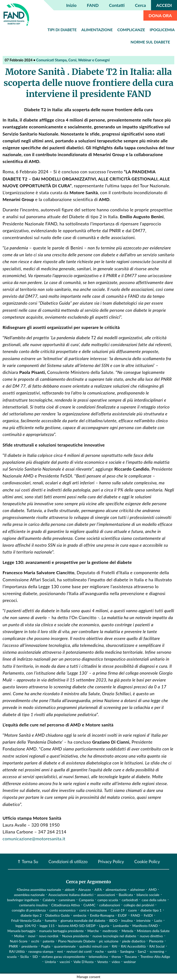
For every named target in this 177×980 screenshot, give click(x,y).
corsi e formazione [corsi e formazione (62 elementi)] (93, 910)
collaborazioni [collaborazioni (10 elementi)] (109, 905)
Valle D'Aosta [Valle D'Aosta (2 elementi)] (83, 962)
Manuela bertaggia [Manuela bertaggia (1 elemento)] (21, 931)
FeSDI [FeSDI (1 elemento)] (148, 915)
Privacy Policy (111, 861)
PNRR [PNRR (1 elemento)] (13, 946)
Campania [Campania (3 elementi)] (86, 900)
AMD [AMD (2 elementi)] (153, 890)
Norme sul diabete (150, 42)
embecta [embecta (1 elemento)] (80, 915)
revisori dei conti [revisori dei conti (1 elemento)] (79, 951)
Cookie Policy (147, 861)
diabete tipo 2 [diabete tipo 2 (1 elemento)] (31, 915)
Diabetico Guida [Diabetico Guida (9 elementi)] (57, 915)
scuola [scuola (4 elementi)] (12, 957)
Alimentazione (97, 30)
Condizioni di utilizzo (68, 861)
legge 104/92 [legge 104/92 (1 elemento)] (26, 926)
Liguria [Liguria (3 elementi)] (104, 926)
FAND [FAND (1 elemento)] (135, 915)
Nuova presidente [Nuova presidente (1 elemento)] (75, 936)
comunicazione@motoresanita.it (34, 839)
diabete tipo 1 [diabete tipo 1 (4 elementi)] (151, 910)
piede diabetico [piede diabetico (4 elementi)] (134, 941)
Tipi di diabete (62, 30)
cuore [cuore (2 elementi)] (133, 910)
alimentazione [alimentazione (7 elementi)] (116, 890)
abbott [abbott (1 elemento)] (70, 890)
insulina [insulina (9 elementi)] (127, 920)
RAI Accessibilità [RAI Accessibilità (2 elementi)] (133, 946)
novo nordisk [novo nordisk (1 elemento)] (49, 936)
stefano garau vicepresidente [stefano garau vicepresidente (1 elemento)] (63, 957)
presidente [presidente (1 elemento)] (30, 946)
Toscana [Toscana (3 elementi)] (131, 957)
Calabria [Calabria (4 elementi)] (49, 900)
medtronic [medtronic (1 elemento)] (110, 931)
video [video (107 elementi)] (116, 962)
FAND (93, 5)
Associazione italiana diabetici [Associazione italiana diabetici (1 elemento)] (71, 895)
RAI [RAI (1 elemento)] (114, 946)
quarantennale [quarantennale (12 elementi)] (65, 946)
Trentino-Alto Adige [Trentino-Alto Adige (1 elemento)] (155, 957)
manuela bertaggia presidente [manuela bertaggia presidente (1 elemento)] (62, 931)
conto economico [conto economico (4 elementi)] (63, 910)
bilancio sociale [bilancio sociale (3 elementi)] (148, 895)
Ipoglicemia (162, 30)
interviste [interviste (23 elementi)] (143, 920)
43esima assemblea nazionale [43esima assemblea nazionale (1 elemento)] (39, 890)
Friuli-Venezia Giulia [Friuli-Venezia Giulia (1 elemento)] (26, 920)
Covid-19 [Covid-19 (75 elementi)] (118, 910)
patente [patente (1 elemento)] (49, 941)
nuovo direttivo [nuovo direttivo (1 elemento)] (151, 936)
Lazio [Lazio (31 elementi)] (158, 920)
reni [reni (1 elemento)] (60, 951)
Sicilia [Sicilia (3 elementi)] (24, 957)
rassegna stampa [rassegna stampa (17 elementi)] (41, 951)
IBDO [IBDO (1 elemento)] (113, 920)
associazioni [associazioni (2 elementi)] (106, 895)
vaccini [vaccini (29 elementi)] (65, 962)
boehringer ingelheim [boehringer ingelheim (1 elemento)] (23, 900)
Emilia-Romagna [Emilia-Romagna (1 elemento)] (102, 915)
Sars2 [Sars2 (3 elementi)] (142, 951)
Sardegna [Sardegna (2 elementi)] (127, 951)
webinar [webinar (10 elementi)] (130, 962)
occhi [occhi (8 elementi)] (35, 941)
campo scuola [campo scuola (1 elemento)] (108, 900)
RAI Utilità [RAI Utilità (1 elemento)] (17, 951)
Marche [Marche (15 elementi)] (93, 931)
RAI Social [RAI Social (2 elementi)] (157, 946)
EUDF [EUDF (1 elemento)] (122, 915)
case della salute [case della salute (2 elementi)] (154, 900)
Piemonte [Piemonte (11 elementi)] (156, 941)
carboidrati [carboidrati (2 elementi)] (130, 900)
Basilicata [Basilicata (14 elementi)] (126, 895)
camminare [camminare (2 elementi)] (67, 900)
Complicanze (131, 30)
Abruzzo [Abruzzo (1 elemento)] (84, 890)
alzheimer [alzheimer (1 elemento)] (138, 890)
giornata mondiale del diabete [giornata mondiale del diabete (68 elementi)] (83, 920)
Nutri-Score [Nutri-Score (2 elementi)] (19, 941)
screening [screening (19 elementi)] (157, 951)
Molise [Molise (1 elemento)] (19, 936)
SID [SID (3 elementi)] (35, 957)
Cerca (141, 5)
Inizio (71, 5)
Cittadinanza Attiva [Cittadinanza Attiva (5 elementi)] (65, 905)
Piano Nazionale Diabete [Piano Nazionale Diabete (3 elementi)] (77, 941)
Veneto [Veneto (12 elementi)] (102, 962)
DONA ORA (160, 16)
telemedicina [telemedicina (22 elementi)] (98, 957)
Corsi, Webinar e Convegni (89, 60)
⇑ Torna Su (28, 861)
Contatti (117, 5)
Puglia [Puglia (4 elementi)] (46, 946)
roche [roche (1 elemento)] (100, 951)
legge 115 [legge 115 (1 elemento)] (47, 926)
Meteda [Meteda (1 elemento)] (127, 931)
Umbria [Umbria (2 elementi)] (50, 962)
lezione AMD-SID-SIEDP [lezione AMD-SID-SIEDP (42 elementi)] (77, 926)
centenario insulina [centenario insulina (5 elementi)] (33, 905)
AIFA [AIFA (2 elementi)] (98, 890)
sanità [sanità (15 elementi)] (112, 951)
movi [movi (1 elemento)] (32, 936)
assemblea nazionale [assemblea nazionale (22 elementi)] (29, 895)
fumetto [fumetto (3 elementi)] (51, 920)
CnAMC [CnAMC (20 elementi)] (89, 905)
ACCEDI (164, 5)
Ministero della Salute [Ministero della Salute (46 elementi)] (153, 931)
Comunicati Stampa (51, 60)
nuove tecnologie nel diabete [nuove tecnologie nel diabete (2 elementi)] (114, 936)
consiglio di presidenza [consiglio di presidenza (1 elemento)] (29, 910)
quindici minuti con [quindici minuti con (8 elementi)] (94, 946)
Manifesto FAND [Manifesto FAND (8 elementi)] (145, 926)
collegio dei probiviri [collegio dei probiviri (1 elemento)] (139, 905)
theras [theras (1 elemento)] (116, 957)
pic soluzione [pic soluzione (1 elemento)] (109, 941)
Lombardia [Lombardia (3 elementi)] (121, 926)
